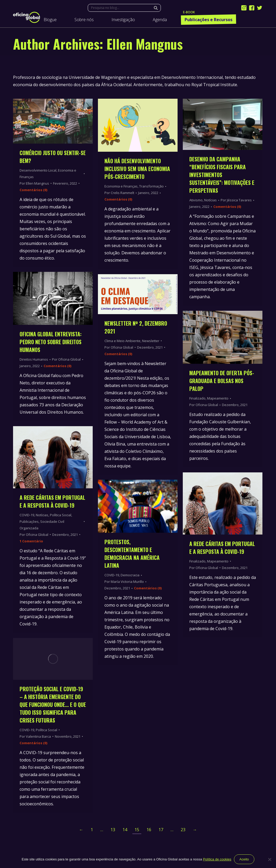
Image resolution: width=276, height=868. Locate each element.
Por (34, 183)
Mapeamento (218, 398)
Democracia (130, 575)
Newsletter (151, 341)
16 (149, 830)
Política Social (61, 515)
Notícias (42, 515)
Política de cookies (217, 859)
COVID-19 (27, 515)
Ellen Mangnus (145, 44)
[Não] (269, 859)
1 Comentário (31, 541)
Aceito (244, 859)
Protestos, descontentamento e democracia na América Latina (132, 554)
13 (113, 830)
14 (125, 830)
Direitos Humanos (34, 359)
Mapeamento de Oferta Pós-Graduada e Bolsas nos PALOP (222, 381)
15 (137, 830)
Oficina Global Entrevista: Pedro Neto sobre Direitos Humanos (51, 342)
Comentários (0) (33, 190)
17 (161, 830)
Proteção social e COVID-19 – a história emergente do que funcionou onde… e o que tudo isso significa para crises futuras (53, 705)
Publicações (29, 521)
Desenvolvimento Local (38, 170)
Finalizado (197, 398)
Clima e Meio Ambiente (122, 341)
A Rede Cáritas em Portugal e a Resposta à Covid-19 (52, 501)
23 (183, 830)
